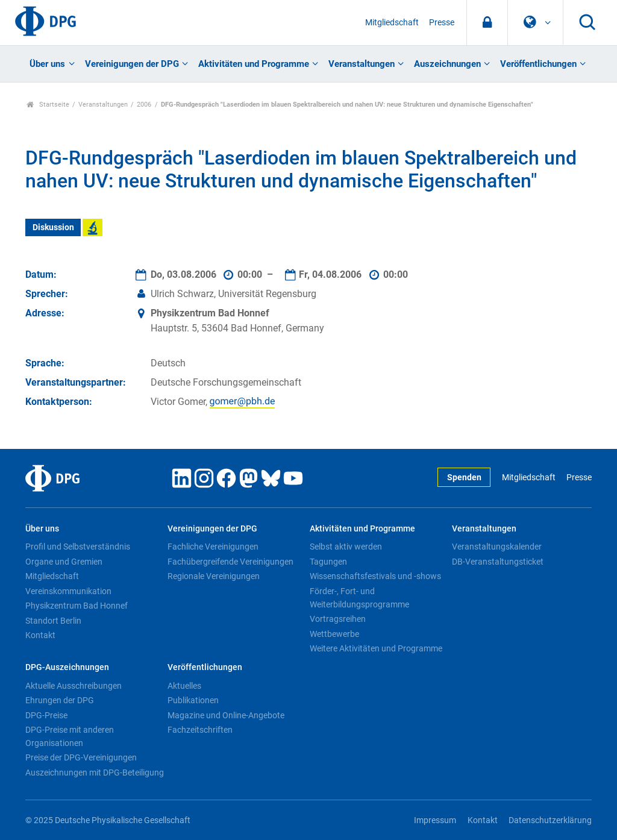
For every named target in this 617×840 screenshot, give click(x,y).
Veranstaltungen (362, 64)
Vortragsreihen (338, 619)
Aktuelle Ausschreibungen (74, 686)
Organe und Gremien (64, 562)
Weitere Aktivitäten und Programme (376, 648)
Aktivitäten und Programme (254, 64)
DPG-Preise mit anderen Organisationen (70, 736)
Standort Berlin (53, 621)
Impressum (435, 820)
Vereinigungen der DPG (132, 64)
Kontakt (40, 635)
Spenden (464, 478)
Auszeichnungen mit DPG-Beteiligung (95, 773)
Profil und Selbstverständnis (78, 547)
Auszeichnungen (447, 64)
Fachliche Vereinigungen (213, 547)
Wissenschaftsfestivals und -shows (375, 576)
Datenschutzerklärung (550, 820)
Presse (442, 23)
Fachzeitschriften (200, 730)
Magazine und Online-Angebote (226, 715)
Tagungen (328, 562)
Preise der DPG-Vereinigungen (81, 757)
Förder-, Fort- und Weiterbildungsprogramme (359, 598)
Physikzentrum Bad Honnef (77, 606)
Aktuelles (184, 686)
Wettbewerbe (334, 634)
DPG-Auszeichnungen (67, 667)
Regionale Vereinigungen (214, 576)
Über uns (47, 64)
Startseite (48, 105)
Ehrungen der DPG (60, 700)
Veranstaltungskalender (497, 547)
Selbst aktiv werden (346, 547)
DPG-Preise (46, 715)
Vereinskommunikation (68, 591)
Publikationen (193, 700)
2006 (144, 105)
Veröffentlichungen (538, 64)
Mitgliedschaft (392, 23)
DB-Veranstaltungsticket (498, 562)
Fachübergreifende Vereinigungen (230, 562)
